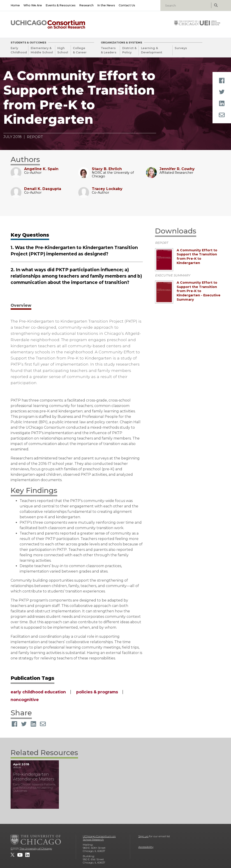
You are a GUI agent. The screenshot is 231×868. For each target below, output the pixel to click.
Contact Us (127, 5)
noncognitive (25, 700)
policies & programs (97, 692)
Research (86, 5)
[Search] (186, 5)
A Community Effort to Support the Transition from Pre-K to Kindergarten (197, 257)
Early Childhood (19, 50)
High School (63, 50)
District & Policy (129, 50)
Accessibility (146, 847)
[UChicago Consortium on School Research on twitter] (13, 855)
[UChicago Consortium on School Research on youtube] (20, 855)
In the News (106, 5)
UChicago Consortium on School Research (99, 838)
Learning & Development (152, 50)
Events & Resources (61, 5)
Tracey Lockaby (107, 189)
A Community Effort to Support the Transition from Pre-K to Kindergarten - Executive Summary (199, 291)
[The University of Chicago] (36, 840)
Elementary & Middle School (42, 50)
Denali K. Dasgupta (43, 189)
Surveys (181, 48)
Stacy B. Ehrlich (107, 169)
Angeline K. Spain (41, 169)
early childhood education (38, 692)
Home (15, 5)
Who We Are (33, 5)
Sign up (143, 836)
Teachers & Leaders (109, 50)
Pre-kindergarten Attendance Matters (34, 777)
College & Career (80, 50)
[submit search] (216, 5)
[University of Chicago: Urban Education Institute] (197, 23)
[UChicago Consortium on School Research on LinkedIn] (27, 855)
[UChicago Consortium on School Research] (48, 24)
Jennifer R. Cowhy (177, 169)
